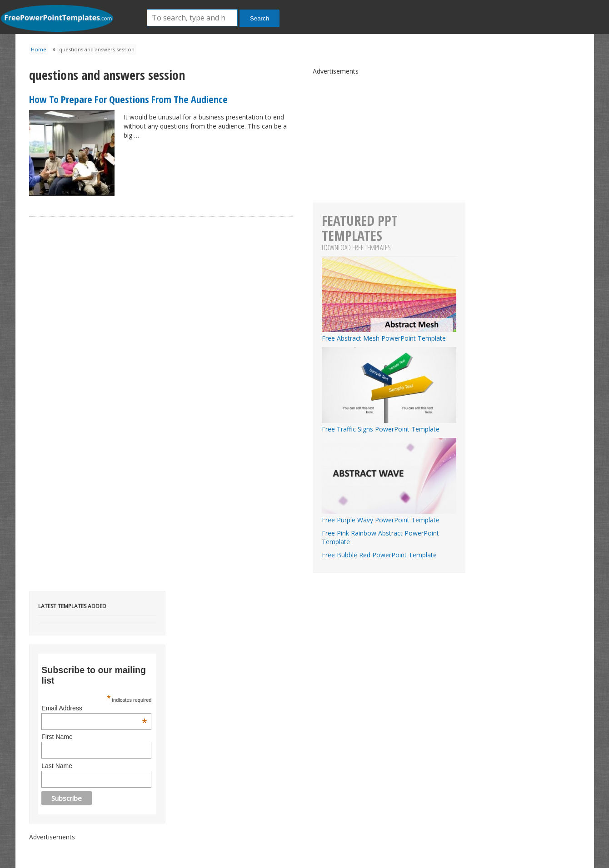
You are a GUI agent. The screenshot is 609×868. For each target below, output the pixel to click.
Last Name (57, 766)
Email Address (94, 708)
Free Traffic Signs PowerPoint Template (389, 425)
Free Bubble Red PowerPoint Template (379, 555)
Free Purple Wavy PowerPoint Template (389, 516)
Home (39, 49)
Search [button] (260, 18)
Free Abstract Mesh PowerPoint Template (389, 334)
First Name (57, 737)
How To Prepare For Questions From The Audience (128, 99)
